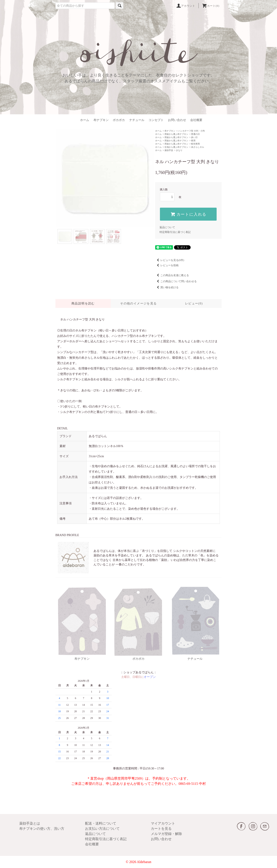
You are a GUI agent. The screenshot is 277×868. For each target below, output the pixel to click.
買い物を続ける (167, 287)
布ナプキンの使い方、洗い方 (42, 829)
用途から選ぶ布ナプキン (176, 134)
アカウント (186, 6)
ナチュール (137, 120)
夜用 (193, 141)
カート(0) (211, 6)
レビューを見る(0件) (170, 260)
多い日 (194, 137)
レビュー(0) (194, 303)
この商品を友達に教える (172, 275)
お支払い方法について (102, 829)
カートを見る (161, 829)
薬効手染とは (30, 823)
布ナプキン (101, 120)
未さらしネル (198, 147)
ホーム (85, 120)
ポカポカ (119, 120)
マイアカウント (163, 823)
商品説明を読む (83, 303)
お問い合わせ (177, 120)
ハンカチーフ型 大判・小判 (191, 131)
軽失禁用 (195, 144)
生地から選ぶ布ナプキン (176, 147)
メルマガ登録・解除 (166, 834)
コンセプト (156, 120)
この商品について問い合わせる (176, 281)
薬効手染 (169, 150)
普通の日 (195, 134)
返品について (167, 227)
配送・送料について (101, 823)
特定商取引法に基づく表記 (175, 232)
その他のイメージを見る (138, 303)
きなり (179, 150)
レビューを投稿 (167, 265)
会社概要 (196, 120)
